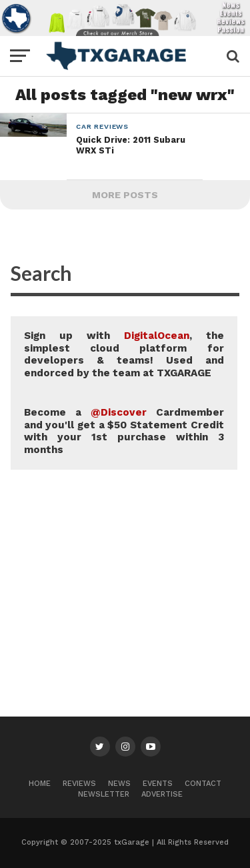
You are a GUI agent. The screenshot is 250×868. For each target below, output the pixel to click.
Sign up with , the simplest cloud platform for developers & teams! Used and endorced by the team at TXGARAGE (124, 354)
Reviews (79, 784)
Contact (203, 784)
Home (40, 784)
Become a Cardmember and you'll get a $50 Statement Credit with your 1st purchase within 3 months (124, 431)
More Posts (125, 195)
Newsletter (104, 794)
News (119, 784)
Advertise (162, 794)
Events (158, 784)
